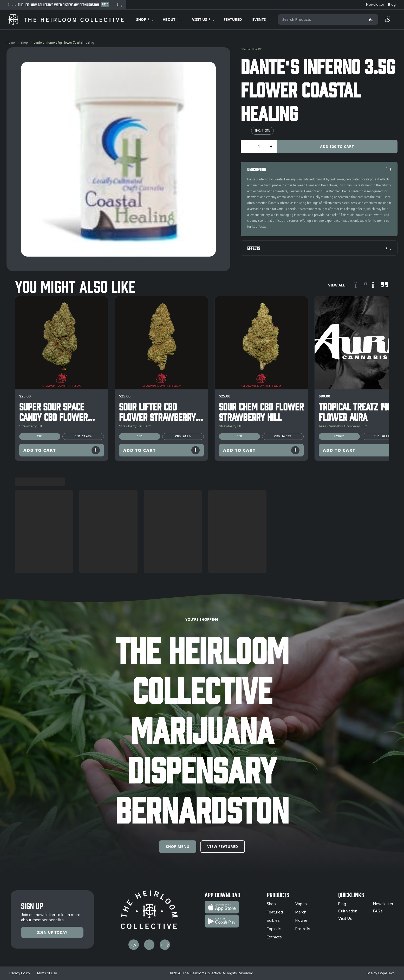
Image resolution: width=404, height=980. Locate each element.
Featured (275, 912)
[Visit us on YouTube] (165, 945)
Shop (24, 43)
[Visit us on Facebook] (134, 945)
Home (11, 43)
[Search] (371, 19)
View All (337, 285)
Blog (342, 904)
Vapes (301, 904)
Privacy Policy (20, 973)
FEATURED (233, 19)
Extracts (274, 937)
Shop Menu (178, 847)
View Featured (223, 847)
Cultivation (348, 911)
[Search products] (328, 19)
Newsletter (383, 904)
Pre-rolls (303, 929)
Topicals (274, 929)
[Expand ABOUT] (172, 19)
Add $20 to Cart (337, 146)
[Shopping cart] (390, 19)
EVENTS (259, 19)
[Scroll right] (380, 285)
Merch (301, 912)
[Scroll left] (361, 285)
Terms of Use (47, 973)
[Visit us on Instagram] (149, 945)
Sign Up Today (52, 932)
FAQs (378, 911)
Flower (301, 920)
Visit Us (345, 918)
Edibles (273, 920)
